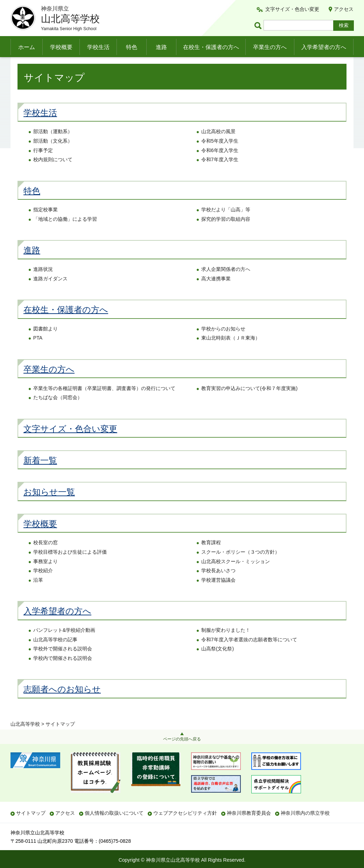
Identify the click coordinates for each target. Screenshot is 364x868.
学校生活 (98, 47)
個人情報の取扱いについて (114, 813)
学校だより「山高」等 (226, 224)
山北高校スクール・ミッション (236, 575)
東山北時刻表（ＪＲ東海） (231, 352)
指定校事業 (45, 224)
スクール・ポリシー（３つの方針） (240, 566)
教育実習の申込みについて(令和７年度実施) (249, 402)
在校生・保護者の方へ (211, 47)
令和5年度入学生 (220, 155)
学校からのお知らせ (223, 343)
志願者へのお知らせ (62, 703)
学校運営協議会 (218, 594)
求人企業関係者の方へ (226, 283)
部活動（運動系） (53, 146)
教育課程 (211, 557)
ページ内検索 (259, 25)
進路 (161, 47)
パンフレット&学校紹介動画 (64, 644)
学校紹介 (43, 585)
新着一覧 (40, 474)
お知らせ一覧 (49, 506)
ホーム (27, 47)
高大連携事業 (216, 293)
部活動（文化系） (53, 155)
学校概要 (61, 47)
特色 (132, 47)
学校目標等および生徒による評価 (70, 566)
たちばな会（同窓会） (58, 412)
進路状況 (43, 283)
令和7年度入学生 (220, 174)
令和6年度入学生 (220, 164)
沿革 (38, 594)
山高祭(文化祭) (218, 663)
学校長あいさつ (218, 585)
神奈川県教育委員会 (249, 813)
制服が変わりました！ (226, 644)
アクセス (344, 9)
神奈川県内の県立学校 (305, 813)
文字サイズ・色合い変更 (292, 9)
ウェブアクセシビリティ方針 (185, 813)
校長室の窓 (45, 557)
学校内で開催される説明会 (63, 672)
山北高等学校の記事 (55, 654)
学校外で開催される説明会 (63, 663)
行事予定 (43, 164)
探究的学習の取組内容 (226, 233)
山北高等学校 (25, 66)
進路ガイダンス (50, 293)
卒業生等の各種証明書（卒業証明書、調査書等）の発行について (104, 402)
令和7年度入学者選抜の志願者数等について (249, 654)
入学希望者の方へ (324, 47)
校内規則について (53, 174)
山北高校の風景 (218, 146)
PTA (38, 352)
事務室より (45, 575)
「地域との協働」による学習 (65, 233)
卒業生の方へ (270, 47)
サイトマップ (31, 813)
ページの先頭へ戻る (182, 739)
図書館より (45, 343)
